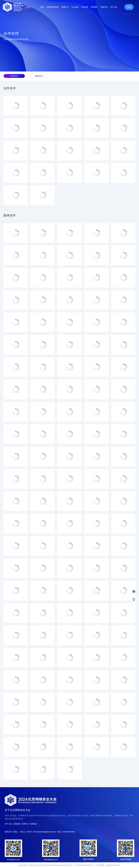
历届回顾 (17, 824)
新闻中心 (65, 7)
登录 (129, 7)
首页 (42, 7)
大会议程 (85, 7)
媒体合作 (39, 76)
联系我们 (34, 824)
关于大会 (114, 7)
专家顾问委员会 (53, 7)
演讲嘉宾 (94, 7)
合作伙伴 (14, 76)
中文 (31, 7)
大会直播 (75, 7)
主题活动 (104, 7)
